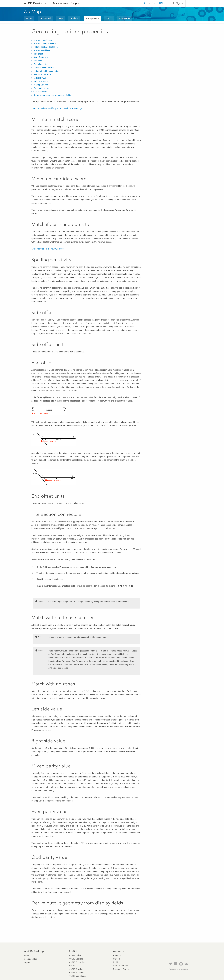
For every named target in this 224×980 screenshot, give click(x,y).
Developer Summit (121, 969)
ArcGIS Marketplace (77, 976)
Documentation (61, 3)
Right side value (41, 81)
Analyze (74, 18)
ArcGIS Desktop (76, 959)
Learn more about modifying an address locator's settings (57, 108)
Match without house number (46, 71)
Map (60, 18)
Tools (109, 18)
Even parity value (41, 88)
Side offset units (40, 57)
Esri (194, 3)
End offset (38, 61)
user (161, 3)
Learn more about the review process (48, 249)
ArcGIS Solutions (76, 973)
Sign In (179, 3)
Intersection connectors (44, 68)
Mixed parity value (41, 85)
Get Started (45, 18)
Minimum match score (43, 40)
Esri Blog (117, 962)
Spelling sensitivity (42, 50)
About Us (117, 955)
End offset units (40, 64)
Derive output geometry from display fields (52, 95)
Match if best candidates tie (46, 47)
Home (29, 18)
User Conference (121, 966)
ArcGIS (72, 966)
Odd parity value (41, 92)
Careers (117, 959)
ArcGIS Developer (77, 969)
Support (75, 3)
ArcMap (33, 12)
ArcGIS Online (75, 955)
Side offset (38, 54)
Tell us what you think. (180, 969)
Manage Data (92, 18)
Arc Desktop (34, 3)
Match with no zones (43, 74)
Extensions (124, 18)
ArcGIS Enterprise (77, 962)
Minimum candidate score (45, 44)
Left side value (40, 78)
